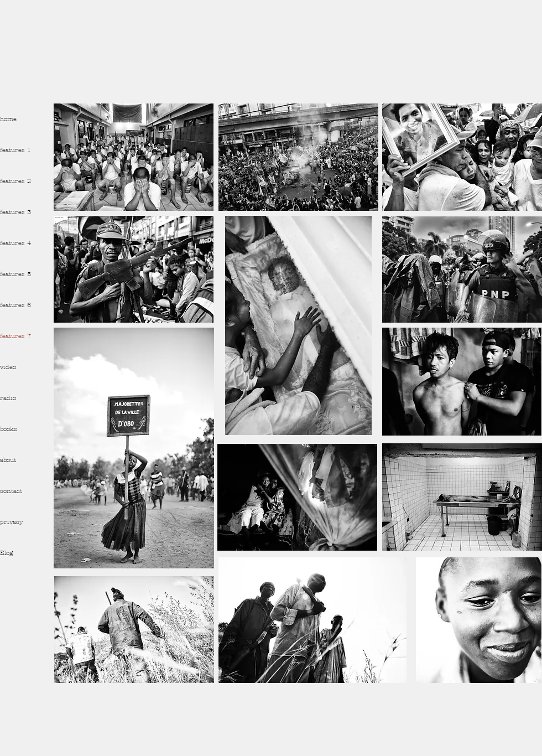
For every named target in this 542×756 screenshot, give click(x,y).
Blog (7, 553)
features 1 (15, 150)
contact (11, 491)
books (9, 429)
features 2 (15, 181)
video (8, 367)
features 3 (15, 212)
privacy (11, 522)
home (8, 119)
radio (8, 398)
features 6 (15, 305)
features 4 (15, 243)
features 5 (15, 274)
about (8, 460)
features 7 (15, 336)
